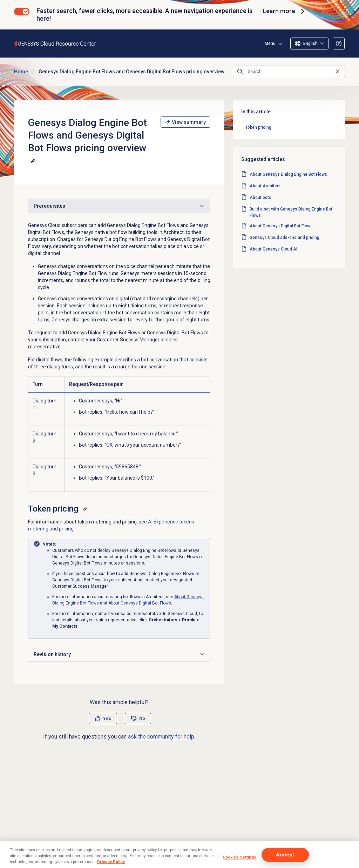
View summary (185, 122)
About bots (260, 198)
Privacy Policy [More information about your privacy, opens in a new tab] (111, 862)
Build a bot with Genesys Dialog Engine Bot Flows (291, 212)
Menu (270, 44)
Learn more (284, 11)
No (142, 719)
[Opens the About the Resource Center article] (339, 44)
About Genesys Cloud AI (273, 249)
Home (21, 72)
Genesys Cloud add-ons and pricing (285, 238)
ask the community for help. (162, 737)
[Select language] (309, 44)
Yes (107, 719)
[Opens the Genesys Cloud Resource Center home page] (56, 43)
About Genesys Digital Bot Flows (140, 603)
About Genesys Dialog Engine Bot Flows (288, 174)
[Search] (289, 72)
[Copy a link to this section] (33, 161)
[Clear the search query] (338, 71)
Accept (285, 855)
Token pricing (258, 127)
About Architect (265, 186)
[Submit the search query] (240, 72)
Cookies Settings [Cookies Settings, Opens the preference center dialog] (240, 857)
